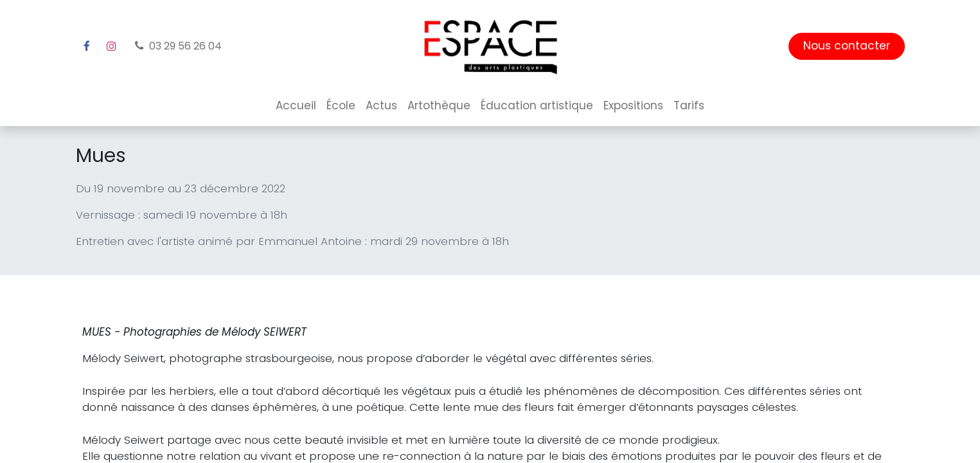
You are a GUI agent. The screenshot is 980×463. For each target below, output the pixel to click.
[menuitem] (296, 106)
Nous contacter (847, 46)
